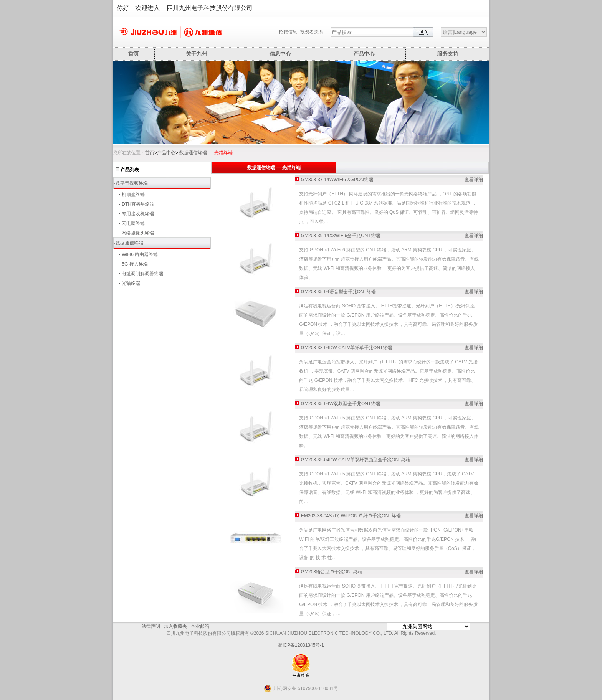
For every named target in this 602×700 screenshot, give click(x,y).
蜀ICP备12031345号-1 (301, 645)
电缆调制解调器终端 (142, 274)
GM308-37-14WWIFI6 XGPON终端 (337, 180)
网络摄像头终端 (138, 233)
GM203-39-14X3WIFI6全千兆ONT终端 (341, 236)
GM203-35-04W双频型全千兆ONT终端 (341, 404)
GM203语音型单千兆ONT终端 (332, 572)
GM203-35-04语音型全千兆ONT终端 (338, 292)
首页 (134, 54)
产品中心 (364, 54)
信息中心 (280, 54)
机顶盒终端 (133, 195)
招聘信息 (288, 32)
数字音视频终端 (132, 183)
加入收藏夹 (175, 626)
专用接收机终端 (138, 214)
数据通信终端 (193, 153)
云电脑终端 (133, 223)
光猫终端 (131, 283)
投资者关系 (312, 32)
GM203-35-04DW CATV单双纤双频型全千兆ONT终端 (356, 460)
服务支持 (448, 54)
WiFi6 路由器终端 (140, 254)
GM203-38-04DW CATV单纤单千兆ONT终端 (347, 348)
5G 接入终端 (135, 264)
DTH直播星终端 (138, 204)
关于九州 (197, 54)
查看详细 (474, 180)
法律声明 (151, 626)
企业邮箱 (200, 626)
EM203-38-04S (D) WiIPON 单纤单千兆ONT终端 (351, 516)
